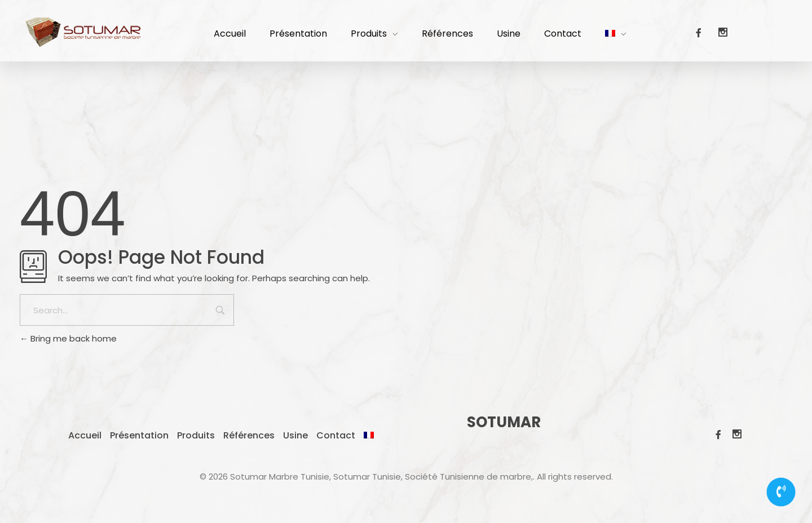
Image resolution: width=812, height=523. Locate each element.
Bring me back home (68, 338)
